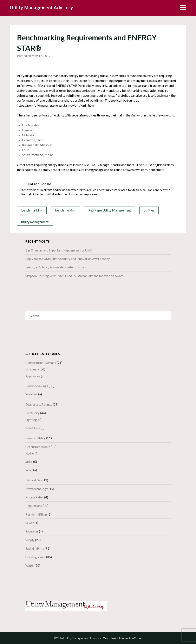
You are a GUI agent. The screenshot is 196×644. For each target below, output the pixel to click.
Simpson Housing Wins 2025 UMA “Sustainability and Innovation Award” (75, 276)
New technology (37, 489)
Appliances (33, 376)
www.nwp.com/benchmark (146, 170)
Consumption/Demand (41, 363)
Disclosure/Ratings (39, 404)
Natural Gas (34, 480)
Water (30, 565)
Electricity (32, 413)
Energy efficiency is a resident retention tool (56, 267)
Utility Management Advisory (42, 8)
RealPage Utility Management (110, 210)
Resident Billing (36, 514)
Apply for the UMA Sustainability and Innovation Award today (68, 259)
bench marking (32, 210)
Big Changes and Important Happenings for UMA (59, 250)
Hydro (30, 453)
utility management (35, 222)
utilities (149, 210)
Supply (30, 540)
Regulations (34, 506)
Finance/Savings (37, 386)
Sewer (30, 523)
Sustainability (35, 548)
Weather (31, 394)
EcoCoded (136, 638)
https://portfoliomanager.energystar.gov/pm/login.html (56, 105)
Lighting (31, 420)
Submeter (32, 531)
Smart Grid (33, 428)
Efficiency (32, 369)
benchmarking (65, 210)
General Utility (35, 438)
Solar (29, 462)
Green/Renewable (38, 447)
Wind (29, 470)
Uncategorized (35, 557)
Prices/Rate (34, 497)
